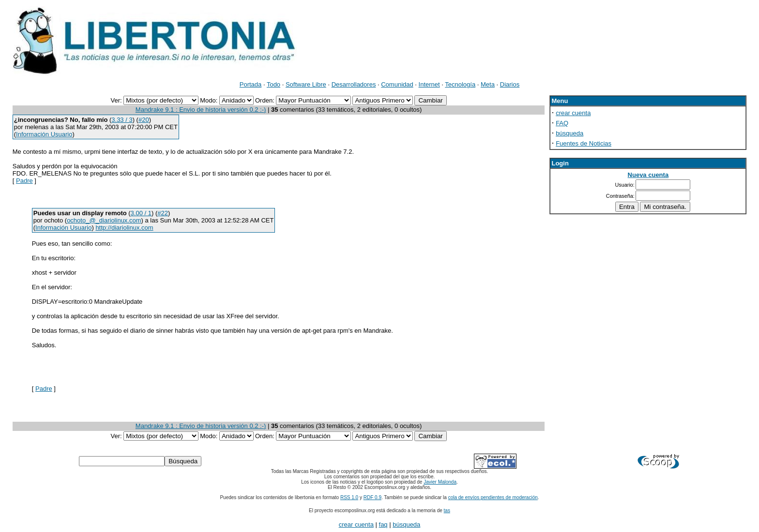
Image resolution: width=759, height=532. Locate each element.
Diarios (510, 84)
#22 (163, 213)
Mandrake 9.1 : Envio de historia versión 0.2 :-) (201, 110)
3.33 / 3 (122, 120)
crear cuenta (573, 113)
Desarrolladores (354, 84)
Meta (488, 84)
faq (383, 525)
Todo (273, 84)
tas (447, 510)
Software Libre (306, 84)
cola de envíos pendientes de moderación (493, 497)
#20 (144, 120)
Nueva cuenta (648, 175)
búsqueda (569, 133)
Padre (24, 181)
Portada (251, 84)
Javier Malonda (440, 482)
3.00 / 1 (141, 213)
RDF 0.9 (372, 497)
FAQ (562, 123)
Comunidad (397, 84)
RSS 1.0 (349, 497)
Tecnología (460, 84)
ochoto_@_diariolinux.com (104, 220)
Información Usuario (44, 134)
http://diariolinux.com (124, 228)
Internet (429, 84)
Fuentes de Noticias (584, 143)
